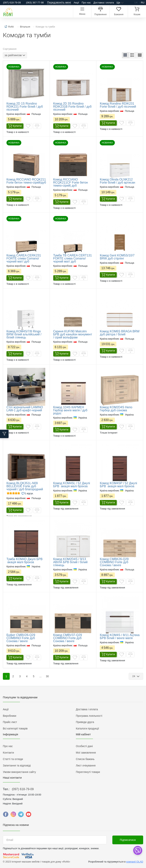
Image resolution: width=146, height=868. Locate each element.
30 (47, 676)
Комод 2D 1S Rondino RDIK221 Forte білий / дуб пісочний (25, 107)
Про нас (86, 3)
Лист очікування (86, 766)
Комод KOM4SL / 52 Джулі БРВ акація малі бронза (72, 485)
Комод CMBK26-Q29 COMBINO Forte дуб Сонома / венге (114, 562)
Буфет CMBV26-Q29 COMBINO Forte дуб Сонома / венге (21, 638)
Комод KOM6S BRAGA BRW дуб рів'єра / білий (120, 333)
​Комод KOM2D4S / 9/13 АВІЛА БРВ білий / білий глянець (70, 562)
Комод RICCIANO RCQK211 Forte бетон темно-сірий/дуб (26, 181)
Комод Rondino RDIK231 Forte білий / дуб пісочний (118, 105)
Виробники (10, 716)
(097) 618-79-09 (23, 789)
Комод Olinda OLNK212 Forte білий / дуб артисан (117, 181)
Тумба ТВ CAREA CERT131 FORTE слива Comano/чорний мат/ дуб (73, 258)
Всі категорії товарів (15, 728)
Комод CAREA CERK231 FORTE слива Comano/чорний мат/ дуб (24, 258)
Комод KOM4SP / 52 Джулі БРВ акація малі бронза (118, 485)
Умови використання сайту (19, 772)
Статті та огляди (13, 759)
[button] (126, 55)
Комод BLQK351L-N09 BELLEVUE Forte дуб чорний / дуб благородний (25, 486)
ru (143, 3)
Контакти (8, 753)
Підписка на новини (16, 825)
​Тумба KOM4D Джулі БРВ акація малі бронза (25, 561)
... (40, 676)
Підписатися (128, 840)
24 (134, 676)
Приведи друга (85, 722)
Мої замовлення (86, 753)
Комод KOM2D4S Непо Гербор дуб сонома (116, 409)
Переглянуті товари (88, 772)
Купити (15, 126)
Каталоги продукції (87, 728)
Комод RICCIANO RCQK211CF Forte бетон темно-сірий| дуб (71, 183)
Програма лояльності (89, 716)
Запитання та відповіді (17, 766)
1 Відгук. (29, 494)
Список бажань (85, 759)
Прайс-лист (10, 722)
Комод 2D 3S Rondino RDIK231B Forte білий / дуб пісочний (72, 107)
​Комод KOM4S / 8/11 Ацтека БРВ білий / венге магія (120, 637)
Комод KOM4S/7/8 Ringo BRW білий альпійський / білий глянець (24, 334)
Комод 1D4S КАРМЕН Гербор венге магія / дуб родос (70, 410)
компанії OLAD (135, 862)
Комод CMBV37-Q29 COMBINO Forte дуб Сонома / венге (68, 638)
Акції (76, 3)
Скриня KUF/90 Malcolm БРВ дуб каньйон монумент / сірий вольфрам (73, 334)
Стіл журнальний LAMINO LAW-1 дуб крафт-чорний (25, 409)
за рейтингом (13, 55)
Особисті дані (84, 746)
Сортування (10, 49)
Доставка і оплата (104, 3)
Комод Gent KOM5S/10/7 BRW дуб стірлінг (117, 257)
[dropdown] (138, 850)
